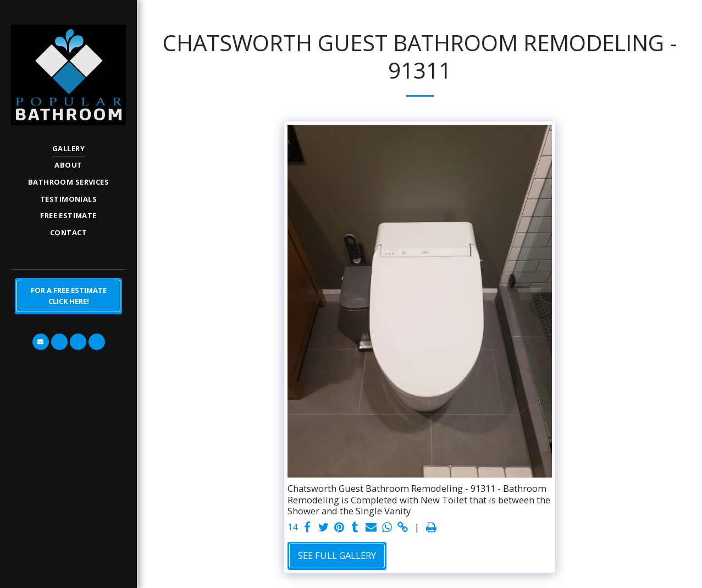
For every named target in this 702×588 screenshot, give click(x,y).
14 (292, 527)
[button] (41, 342)
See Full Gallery (337, 555)
